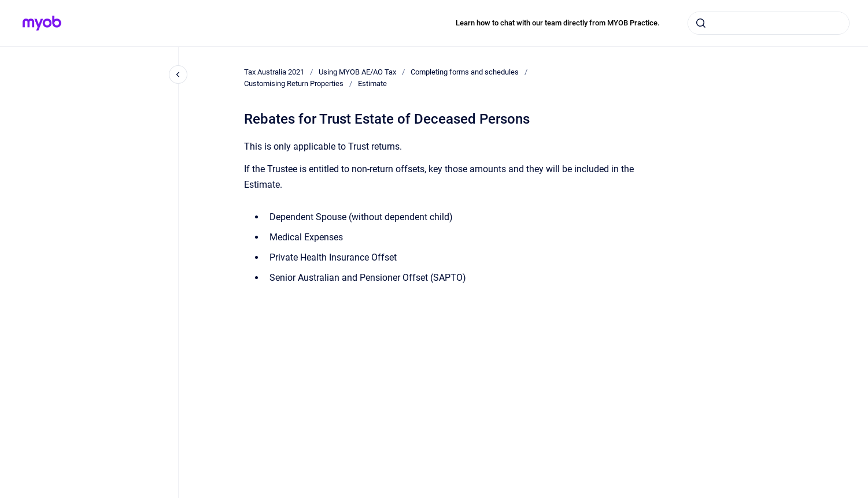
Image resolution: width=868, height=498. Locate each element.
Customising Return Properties (294, 83)
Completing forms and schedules (465, 72)
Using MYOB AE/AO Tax (357, 72)
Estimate (372, 83)
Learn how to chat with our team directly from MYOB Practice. (558, 23)
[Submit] (701, 23)
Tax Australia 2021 (274, 72)
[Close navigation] (178, 75)
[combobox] (769, 23)
